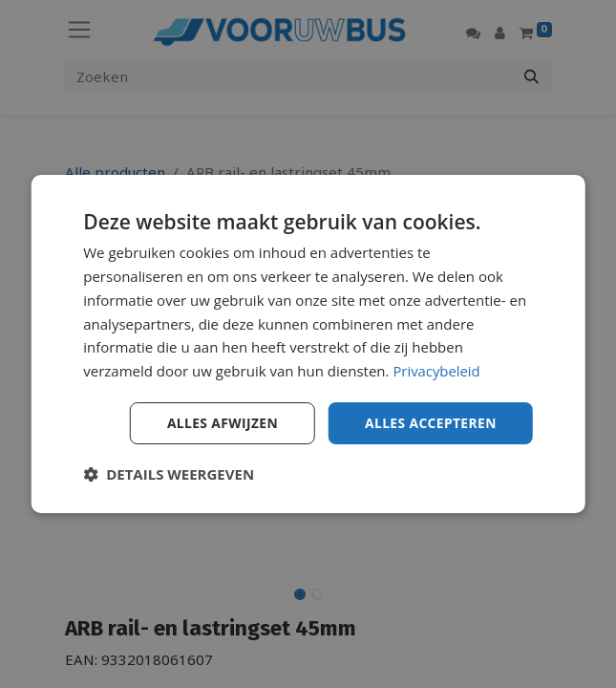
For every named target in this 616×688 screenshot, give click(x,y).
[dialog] (308, 344)
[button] (169, 474)
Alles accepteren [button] (430, 423)
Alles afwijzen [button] (220, 423)
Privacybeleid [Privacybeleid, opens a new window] (436, 371)
